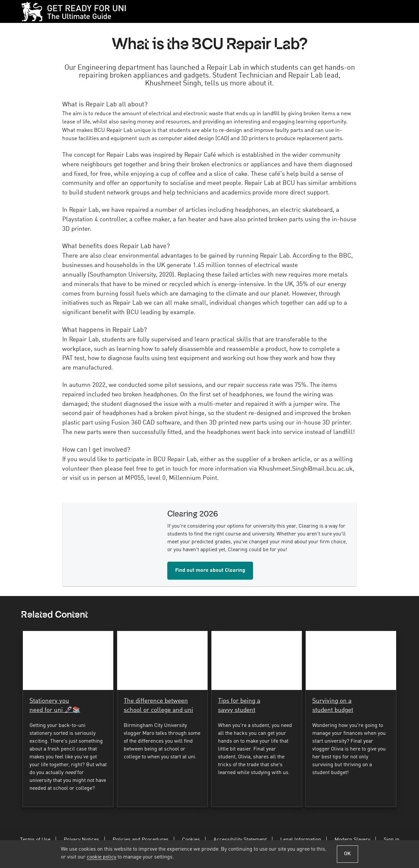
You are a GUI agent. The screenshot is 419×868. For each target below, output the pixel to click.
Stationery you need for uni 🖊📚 (55, 706)
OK (347, 854)
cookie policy (101, 857)
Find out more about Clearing (210, 570)
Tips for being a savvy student (239, 706)
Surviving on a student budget (333, 706)
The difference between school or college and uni (158, 706)
